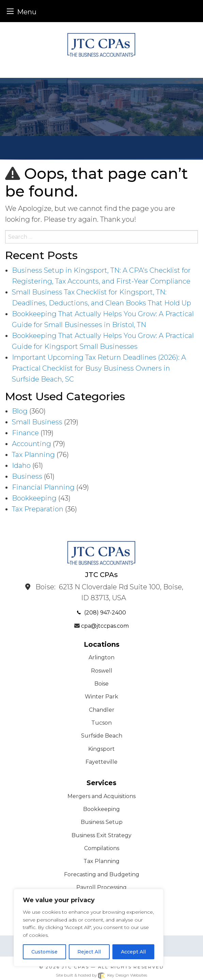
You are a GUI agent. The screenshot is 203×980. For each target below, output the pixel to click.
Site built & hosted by (101, 975)
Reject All (89, 952)
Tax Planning (33, 455)
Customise (44, 952)
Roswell (102, 671)
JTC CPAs (75, 967)
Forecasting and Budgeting (102, 874)
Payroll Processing (101, 887)
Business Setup (102, 822)
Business (27, 476)
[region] (89, 928)
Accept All (133, 952)
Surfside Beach (102, 736)
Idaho (21, 466)
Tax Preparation (38, 509)
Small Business (37, 422)
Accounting (32, 444)
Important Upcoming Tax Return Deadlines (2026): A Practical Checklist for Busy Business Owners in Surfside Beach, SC (99, 368)
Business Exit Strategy (101, 835)
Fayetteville (101, 762)
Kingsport (101, 749)
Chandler (102, 710)
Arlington (101, 657)
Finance (25, 433)
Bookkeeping (34, 498)
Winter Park (101, 697)
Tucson (101, 723)
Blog (20, 411)
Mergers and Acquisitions (101, 796)
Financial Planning (43, 487)
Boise (101, 684)
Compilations (102, 848)
